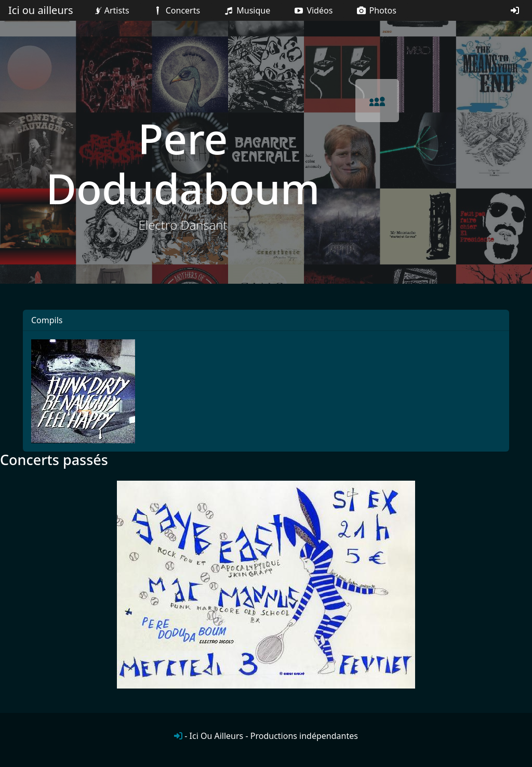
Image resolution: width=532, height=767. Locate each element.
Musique (247, 10)
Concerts (176, 10)
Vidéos (313, 10)
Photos (376, 10)
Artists (111, 10)
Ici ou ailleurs (41, 10)
